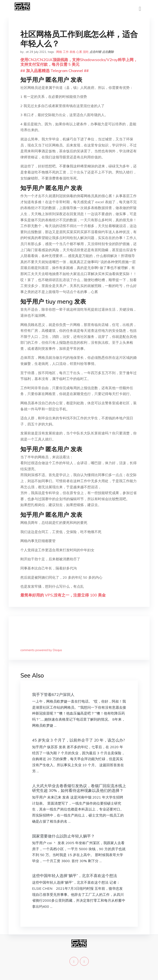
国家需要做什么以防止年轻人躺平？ (63, 836)
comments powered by (41, 650)
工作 (66, 52)
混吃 (86, 52)
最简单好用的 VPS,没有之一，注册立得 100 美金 (63, 595)
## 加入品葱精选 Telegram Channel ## (55, 71)
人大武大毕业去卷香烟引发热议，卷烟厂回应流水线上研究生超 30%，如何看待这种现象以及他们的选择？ (79, 788)
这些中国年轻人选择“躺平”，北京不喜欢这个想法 (75, 876)
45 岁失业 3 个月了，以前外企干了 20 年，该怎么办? (79, 740)
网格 (59, 52)
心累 (79, 52)
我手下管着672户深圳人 (53, 694)
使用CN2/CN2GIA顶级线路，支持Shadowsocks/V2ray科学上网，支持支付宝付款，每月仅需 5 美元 (79, 62)
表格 (72, 52)
